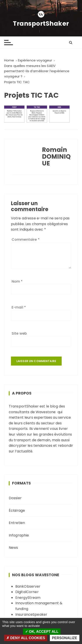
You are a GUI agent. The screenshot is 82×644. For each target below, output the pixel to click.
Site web (19, 333)
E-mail (19, 307)
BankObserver (28, 586)
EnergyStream (28, 598)
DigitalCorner (27, 592)
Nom (17, 281)
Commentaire (26, 239)
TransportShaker (41, 24)
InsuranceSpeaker (31, 614)
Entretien (17, 523)
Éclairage (17, 510)
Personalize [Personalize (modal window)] (65, 638)
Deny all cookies (26, 638)
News (13, 548)
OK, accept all (42, 632)
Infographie (19, 535)
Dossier (15, 498)
